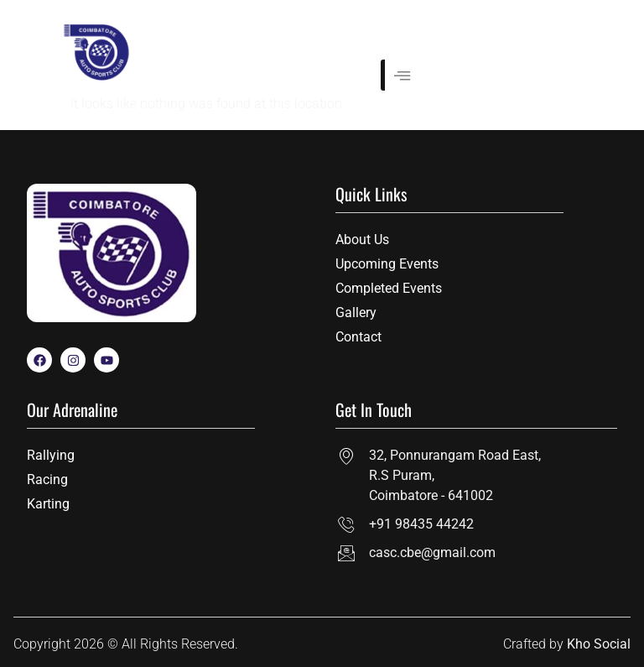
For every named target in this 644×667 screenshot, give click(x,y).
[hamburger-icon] (400, 75)
